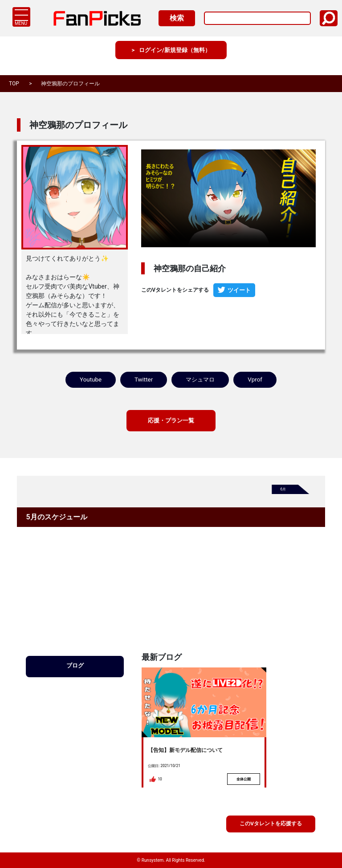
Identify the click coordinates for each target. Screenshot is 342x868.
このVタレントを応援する (271, 823)
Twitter (143, 380)
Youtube (91, 380)
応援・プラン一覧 (171, 423)
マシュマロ (200, 380)
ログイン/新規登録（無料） (175, 58)
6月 (284, 493)
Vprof (256, 380)
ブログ (75, 671)
